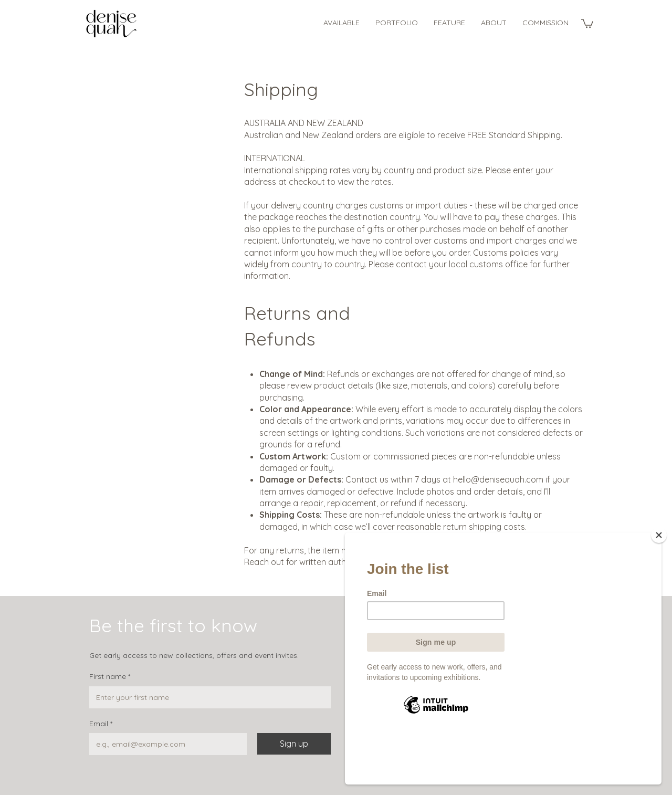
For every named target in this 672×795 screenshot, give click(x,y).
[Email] (165, 744)
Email (101, 724)
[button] (587, 23)
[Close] (659, 584)
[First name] (207, 697)
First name (110, 677)
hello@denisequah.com (498, 479)
